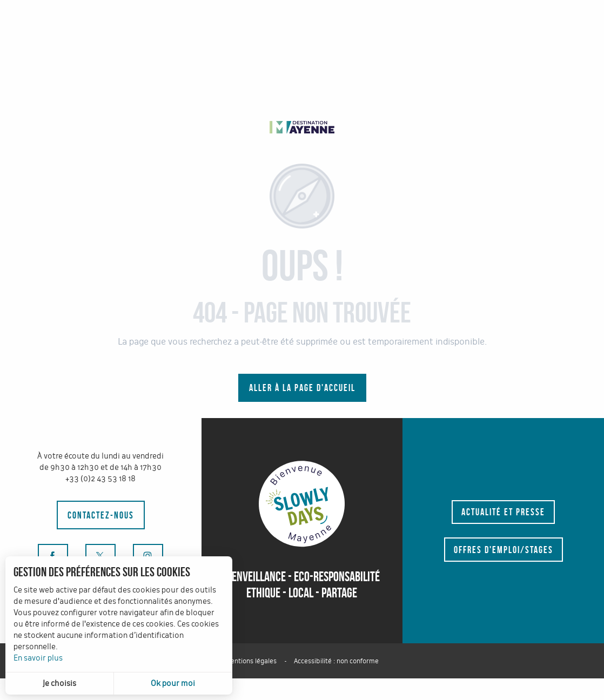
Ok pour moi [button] (173, 683)
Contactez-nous (101, 515)
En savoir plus (38, 658)
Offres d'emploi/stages (504, 550)
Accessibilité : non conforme (336, 661)
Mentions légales (251, 661)
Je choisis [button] (59, 683)
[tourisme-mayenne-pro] (302, 127)
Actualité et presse (503, 512)
